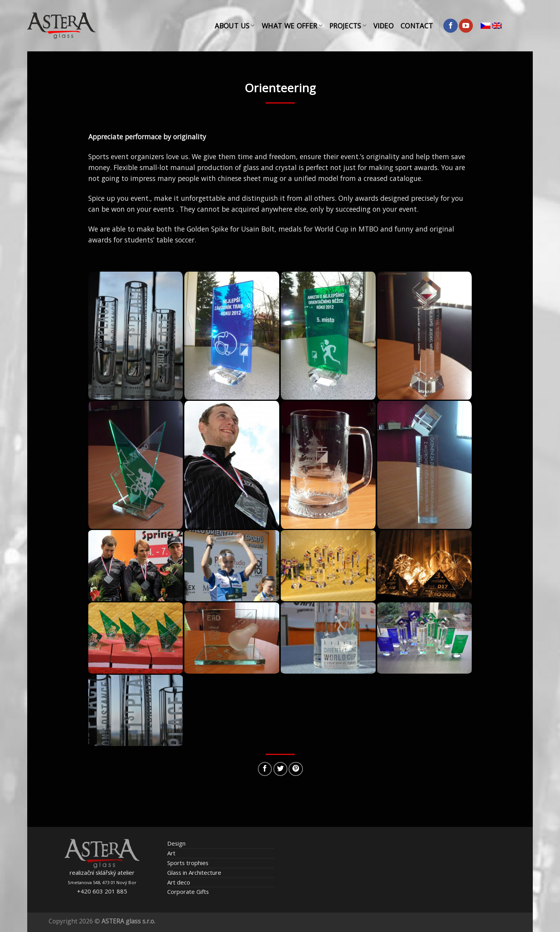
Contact (417, 26)
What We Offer (292, 26)
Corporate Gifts (188, 892)
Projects (348, 26)
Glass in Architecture (194, 872)
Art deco (179, 882)
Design (176, 843)
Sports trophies (188, 863)
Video (383, 26)
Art (171, 853)
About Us (234, 26)
